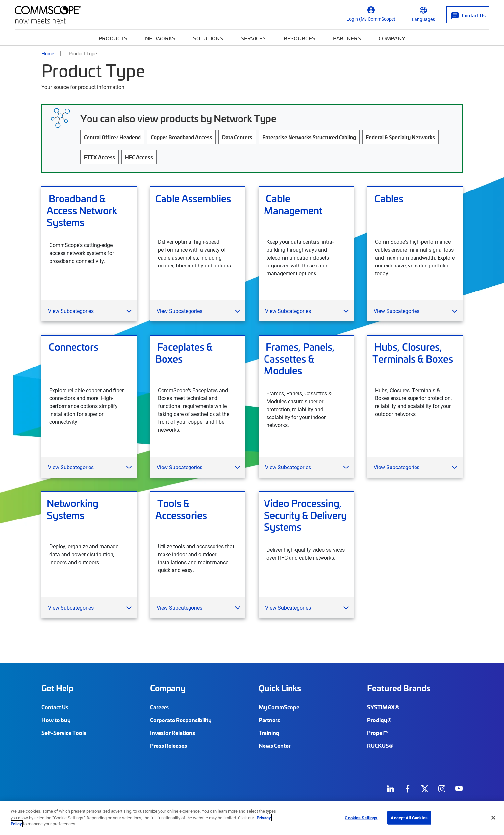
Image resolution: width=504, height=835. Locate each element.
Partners (347, 38)
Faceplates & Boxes (184, 353)
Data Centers (237, 137)
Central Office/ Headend (112, 137)
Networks (160, 38)
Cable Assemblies (193, 199)
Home (48, 53)
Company (392, 38)
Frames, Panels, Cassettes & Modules (299, 359)
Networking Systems (73, 509)
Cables (388, 199)
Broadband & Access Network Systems (82, 210)
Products (113, 38)
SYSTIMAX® (383, 707)
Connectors (73, 347)
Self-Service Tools (64, 733)
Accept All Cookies (409, 818)
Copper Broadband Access (181, 137)
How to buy (56, 720)
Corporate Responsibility (181, 720)
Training (269, 733)
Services (253, 38)
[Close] (493, 818)
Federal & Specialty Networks (400, 137)
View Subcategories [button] (71, 311)
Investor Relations (173, 733)
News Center (275, 746)
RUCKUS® (380, 746)
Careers (159, 707)
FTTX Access (100, 157)
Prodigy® (379, 720)
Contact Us (55, 707)
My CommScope (279, 707)
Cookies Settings (361, 818)
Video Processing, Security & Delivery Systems (305, 515)
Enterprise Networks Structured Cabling (309, 137)
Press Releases (168, 746)
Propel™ (378, 733)
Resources (299, 38)
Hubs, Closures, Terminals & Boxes (413, 353)
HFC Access (139, 157)
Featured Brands (399, 688)
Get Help (57, 688)
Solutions (208, 38)
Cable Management (293, 205)
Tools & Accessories (181, 509)
